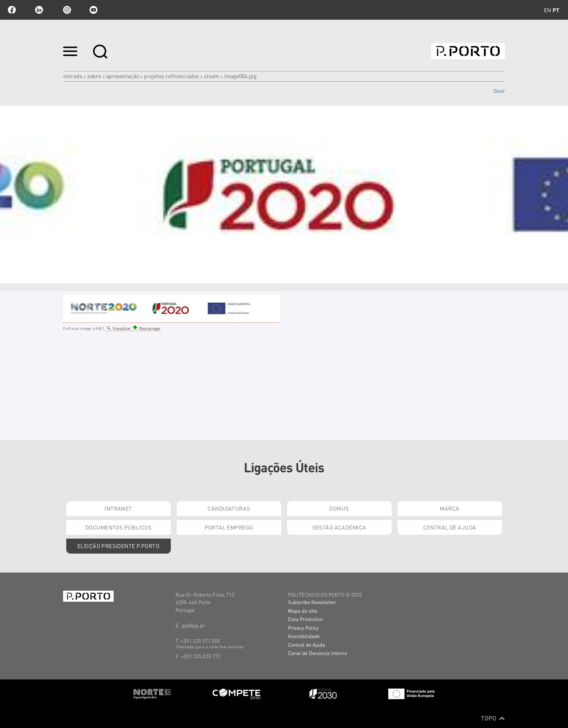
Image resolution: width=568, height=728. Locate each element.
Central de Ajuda (450, 527)
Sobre (94, 76)
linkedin (39, 10)
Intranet (118, 508)
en (547, 10)
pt (556, 10)
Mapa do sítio (303, 611)
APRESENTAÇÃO (122, 76)
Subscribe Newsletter (312, 602)
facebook (12, 10)
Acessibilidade (304, 636)
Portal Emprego (229, 527)
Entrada (73, 76)
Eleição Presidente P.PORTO (118, 546)
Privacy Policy (303, 628)
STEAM (211, 76)
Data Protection (305, 619)
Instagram (66, 10)
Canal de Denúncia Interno (318, 653)
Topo (493, 718)
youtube (93, 10)
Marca (449, 508)
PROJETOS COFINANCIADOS (171, 76)
